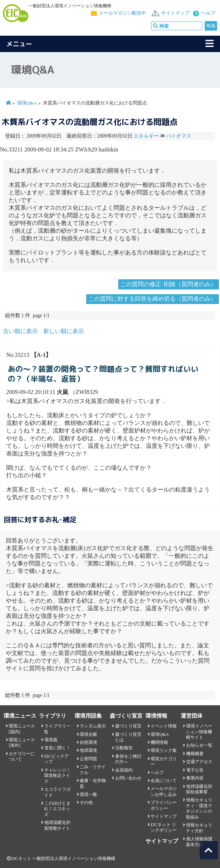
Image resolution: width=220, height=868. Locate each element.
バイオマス (179, 136)
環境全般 (88, 734)
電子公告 (195, 770)
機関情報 (159, 742)
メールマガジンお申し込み (164, 791)
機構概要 (195, 754)
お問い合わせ (128, 778)
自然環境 (88, 742)
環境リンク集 (164, 750)
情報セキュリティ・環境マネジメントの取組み (199, 808)
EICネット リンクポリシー (164, 827)
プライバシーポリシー (164, 805)
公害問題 (88, 759)
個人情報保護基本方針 (199, 842)
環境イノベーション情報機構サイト (199, 732)
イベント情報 (164, 726)
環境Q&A (27, 103)
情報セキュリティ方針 (199, 828)
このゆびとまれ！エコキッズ (57, 809)
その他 (86, 802)
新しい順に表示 (64, 331)
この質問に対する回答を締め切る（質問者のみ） (152, 299)
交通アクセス (199, 762)
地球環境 (88, 750)
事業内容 (195, 778)
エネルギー (146, 136)
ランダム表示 (93, 726)
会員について (164, 781)
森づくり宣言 (128, 726)
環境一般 (88, 794)
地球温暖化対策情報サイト (57, 825)
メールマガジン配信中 (123, 13)
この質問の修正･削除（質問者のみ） (168, 284)
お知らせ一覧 (199, 745)
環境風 (51, 740)
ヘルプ (208, 13)
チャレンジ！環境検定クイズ (57, 776)
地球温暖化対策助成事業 (199, 789)
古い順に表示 (20, 331)
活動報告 (124, 748)
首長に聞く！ (57, 748)
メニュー (19, 44)
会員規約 (124, 770)
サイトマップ (175, 13)
